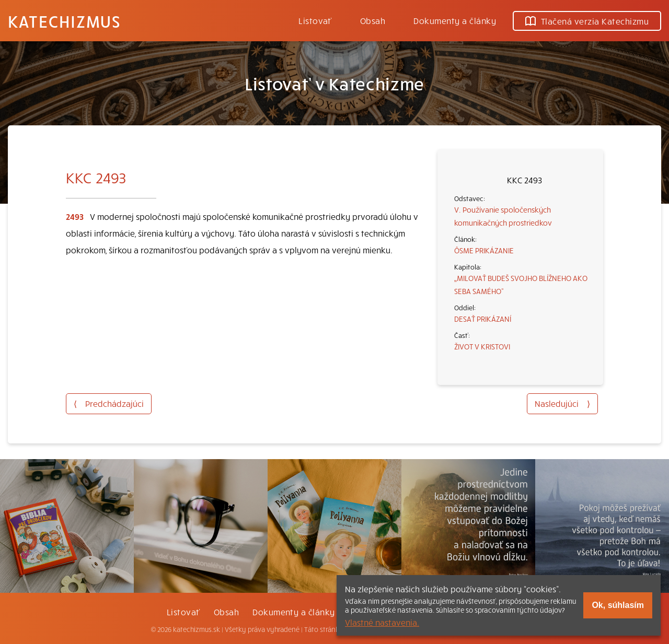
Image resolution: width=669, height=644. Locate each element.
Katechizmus (64, 21)
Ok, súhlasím (618, 605)
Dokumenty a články (455, 20)
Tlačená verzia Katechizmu (587, 21)
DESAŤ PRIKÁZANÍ (483, 319)
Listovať (315, 20)
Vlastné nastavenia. (382, 622)
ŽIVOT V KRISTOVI (482, 346)
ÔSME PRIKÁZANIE (484, 250)
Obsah (373, 20)
